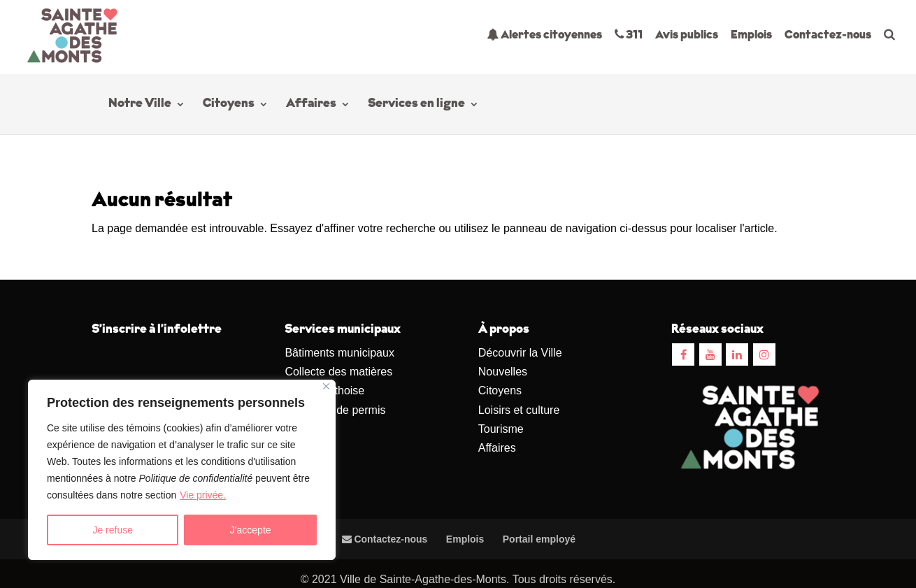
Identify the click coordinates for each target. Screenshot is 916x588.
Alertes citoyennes (544, 35)
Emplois (751, 35)
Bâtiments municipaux (339, 353)
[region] (182, 470)
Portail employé (539, 539)
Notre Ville (140, 105)
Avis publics (687, 35)
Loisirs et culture (519, 410)
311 (629, 35)
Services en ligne (416, 105)
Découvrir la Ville (520, 353)
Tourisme (501, 429)
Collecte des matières (338, 372)
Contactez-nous (828, 35)
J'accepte (251, 530)
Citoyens (229, 105)
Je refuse (113, 530)
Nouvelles (503, 372)
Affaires (311, 105)
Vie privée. (203, 495)
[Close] (326, 386)
